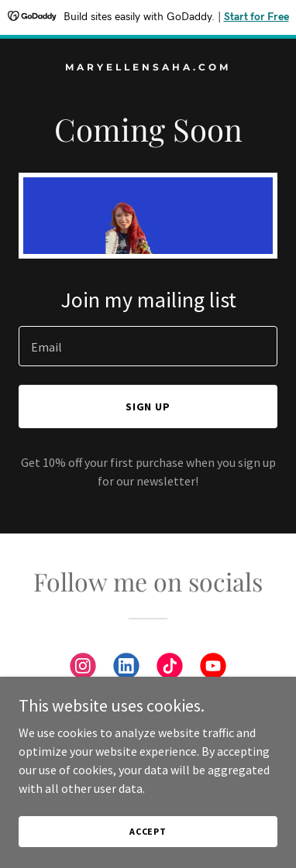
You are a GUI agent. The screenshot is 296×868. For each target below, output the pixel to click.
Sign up (148, 407)
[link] (148, 66)
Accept (148, 831)
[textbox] (148, 346)
